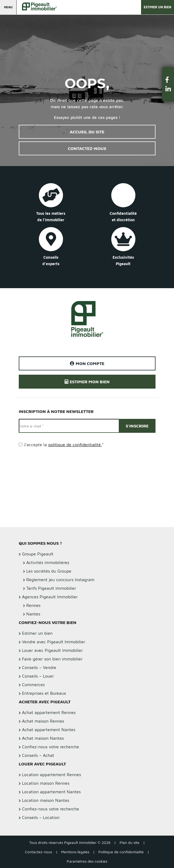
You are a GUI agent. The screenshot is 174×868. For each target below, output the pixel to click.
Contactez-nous (87, 148)
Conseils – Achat (38, 755)
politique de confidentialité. (75, 445)
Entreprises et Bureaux (44, 693)
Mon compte (87, 363)
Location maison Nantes (46, 800)
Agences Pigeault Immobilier (50, 597)
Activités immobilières (48, 562)
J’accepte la (64, 445)
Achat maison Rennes (43, 721)
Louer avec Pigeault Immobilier (52, 650)
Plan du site (129, 842)
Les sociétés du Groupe (49, 571)
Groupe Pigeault (38, 554)
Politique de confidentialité (121, 852)
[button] (168, 80)
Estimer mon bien (87, 382)
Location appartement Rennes (51, 775)
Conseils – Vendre (39, 667)
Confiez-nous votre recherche (51, 747)
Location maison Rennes (46, 783)
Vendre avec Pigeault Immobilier (54, 642)
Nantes (33, 614)
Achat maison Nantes (43, 738)
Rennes (33, 605)
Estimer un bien (158, 7)
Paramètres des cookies (87, 861)
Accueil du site (87, 132)
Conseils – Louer (38, 676)
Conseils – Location (41, 817)
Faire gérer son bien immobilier (52, 659)
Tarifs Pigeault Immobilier (51, 588)
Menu (8, 7)
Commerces (33, 685)
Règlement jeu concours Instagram (60, 580)
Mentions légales (75, 852)
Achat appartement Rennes (49, 712)
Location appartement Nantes (51, 792)
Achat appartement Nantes (49, 730)
